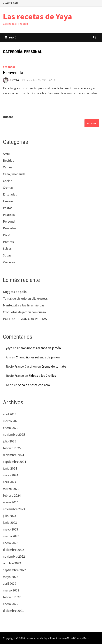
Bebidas (8, 160)
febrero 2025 (12, 448)
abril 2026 (10, 414)
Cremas (8, 188)
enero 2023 (11, 543)
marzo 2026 (11, 421)
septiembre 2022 (14, 570)
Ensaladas (10, 194)
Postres (8, 242)
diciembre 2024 (13, 455)
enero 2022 (11, 604)
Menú (11, 37)
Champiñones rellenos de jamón (39, 348)
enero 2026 (11, 428)
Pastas (8, 208)
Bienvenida (13, 73)
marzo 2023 (11, 536)
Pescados (10, 228)
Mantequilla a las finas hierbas (24, 305)
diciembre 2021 (13, 611)
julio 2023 (9, 516)
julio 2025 (9, 441)
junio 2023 (10, 523)
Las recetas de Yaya (37, 16)
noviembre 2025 (14, 434)
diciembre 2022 (13, 550)
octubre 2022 (12, 563)
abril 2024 (10, 482)
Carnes (8, 167)
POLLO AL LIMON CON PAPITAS (25, 319)
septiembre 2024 (14, 462)
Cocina (8, 181)
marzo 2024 (11, 489)
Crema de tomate (54, 366)
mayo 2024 (10, 475)
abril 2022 (10, 583)
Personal (9, 67)
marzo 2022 (11, 590)
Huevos (8, 201)
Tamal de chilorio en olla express (25, 298)
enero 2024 (11, 502)
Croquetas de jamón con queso (24, 312)
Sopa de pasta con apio (34, 385)
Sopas (7, 255)
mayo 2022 (10, 577)
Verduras (9, 262)
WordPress (74, 638)
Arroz (7, 154)
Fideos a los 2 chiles (42, 376)
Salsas (7, 249)
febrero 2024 (12, 495)
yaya (17, 80)
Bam (86, 638)
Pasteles (9, 215)
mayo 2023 (10, 529)
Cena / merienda (14, 174)
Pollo (7, 235)
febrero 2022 (12, 597)
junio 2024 (10, 468)
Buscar (8, 117)
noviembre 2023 (14, 509)
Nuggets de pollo (15, 292)
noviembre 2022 (14, 556)
